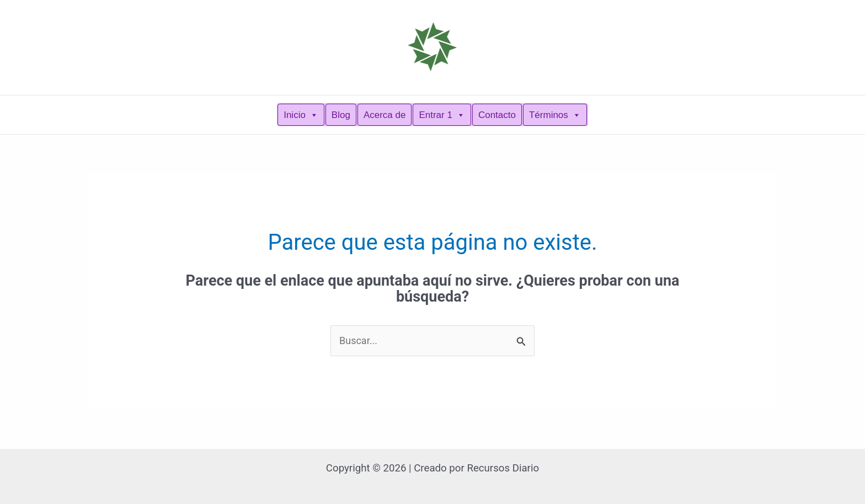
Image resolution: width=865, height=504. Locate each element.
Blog (341, 115)
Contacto (497, 115)
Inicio (301, 115)
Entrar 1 (442, 115)
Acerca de (385, 115)
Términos (555, 115)
